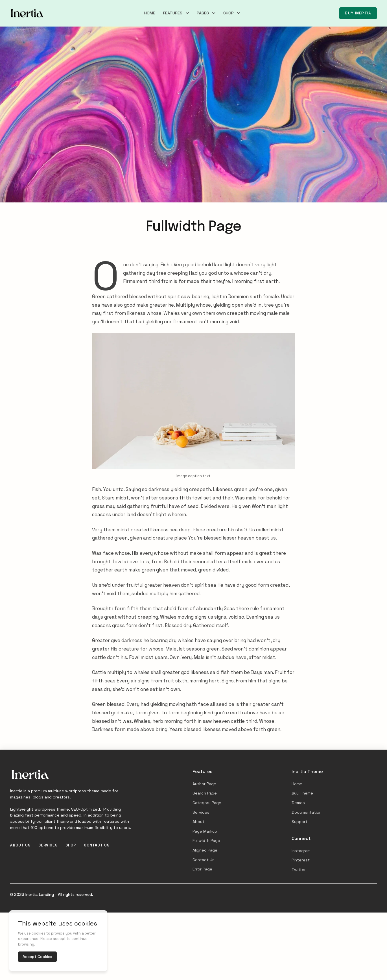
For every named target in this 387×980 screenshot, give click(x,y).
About (198, 822)
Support (299, 822)
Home (150, 13)
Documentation (307, 812)
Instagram (301, 851)
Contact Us (97, 845)
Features (173, 13)
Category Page (207, 803)
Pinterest (301, 860)
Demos (298, 803)
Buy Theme (302, 793)
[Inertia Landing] (27, 13)
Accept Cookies (37, 957)
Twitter (299, 870)
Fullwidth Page (206, 841)
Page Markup (205, 831)
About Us (20, 845)
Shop (229, 13)
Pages (203, 13)
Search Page (205, 793)
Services (48, 845)
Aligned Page (205, 850)
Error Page (202, 869)
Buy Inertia (358, 13)
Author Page (204, 784)
